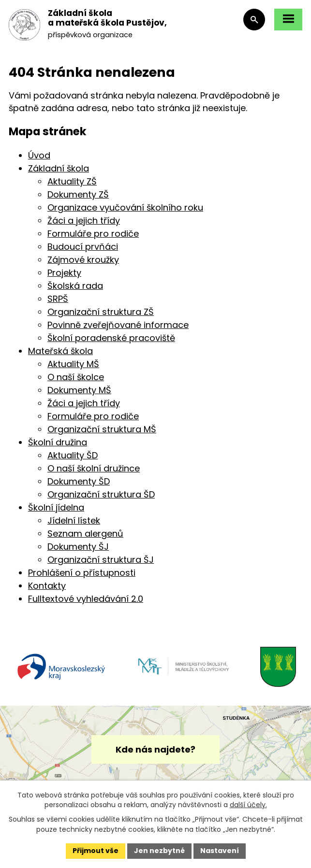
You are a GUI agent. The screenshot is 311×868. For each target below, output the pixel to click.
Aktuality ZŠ (72, 181)
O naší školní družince (94, 468)
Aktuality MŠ (73, 364)
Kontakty (47, 586)
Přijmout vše (96, 851)
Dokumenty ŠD (79, 481)
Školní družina (58, 442)
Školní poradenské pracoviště (111, 338)
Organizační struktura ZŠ (101, 312)
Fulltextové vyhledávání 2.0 (86, 599)
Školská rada (75, 286)
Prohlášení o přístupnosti (82, 573)
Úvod (39, 155)
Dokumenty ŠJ (78, 547)
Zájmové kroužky (83, 260)
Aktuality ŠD (73, 455)
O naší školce (76, 377)
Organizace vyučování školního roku (125, 207)
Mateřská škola (60, 351)
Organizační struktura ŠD (101, 494)
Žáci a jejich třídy (84, 221)
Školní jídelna (56, 507)
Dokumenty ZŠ (78, 194)
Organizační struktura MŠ (102, 429)
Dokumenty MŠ (79, 390)
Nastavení (220, 851)
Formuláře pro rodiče (93, 234)
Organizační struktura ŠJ (101, 560)
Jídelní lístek (74, 520)
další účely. (248, 805)
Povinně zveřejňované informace (118, 325)
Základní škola (59, 168)
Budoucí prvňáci (83, 247)
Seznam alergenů (85, 534)
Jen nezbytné (159, 851)
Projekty (64, 273)
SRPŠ (58, 299)
